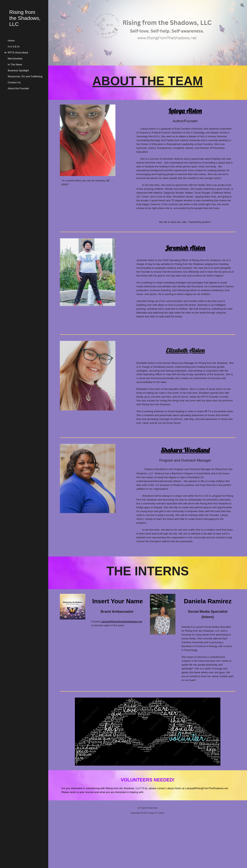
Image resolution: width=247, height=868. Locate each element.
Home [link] (11, 41)
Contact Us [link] (14, 82)
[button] (242, 5)
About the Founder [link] (18, 88)
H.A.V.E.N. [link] (14, 47)
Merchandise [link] (15, 59)
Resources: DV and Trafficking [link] (25, 76)
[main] (148, 83)
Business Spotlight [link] (18, 70)
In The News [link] (15, 64)
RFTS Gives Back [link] (18, 53)
